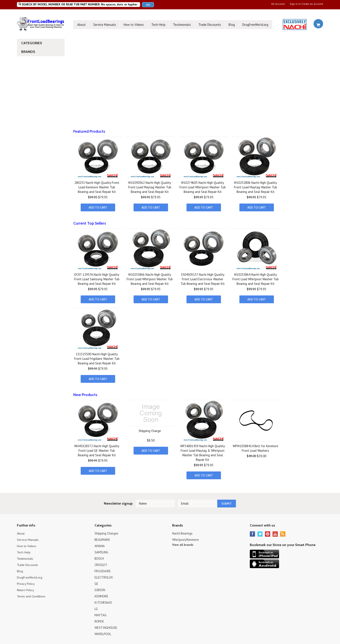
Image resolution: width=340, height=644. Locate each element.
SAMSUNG (101, 550)
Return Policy (26, 588)
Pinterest (268, 532)
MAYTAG (101, 613)
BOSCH (99, 557)
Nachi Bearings (182, 531)
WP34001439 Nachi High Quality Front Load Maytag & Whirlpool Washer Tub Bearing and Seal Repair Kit (203, 452)
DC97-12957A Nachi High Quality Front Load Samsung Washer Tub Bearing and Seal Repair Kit (97, 279)
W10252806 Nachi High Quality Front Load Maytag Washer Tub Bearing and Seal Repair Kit (256, 187)
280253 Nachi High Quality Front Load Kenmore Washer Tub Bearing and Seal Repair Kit (97, 187)
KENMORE (101, 594)
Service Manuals (105, 25)
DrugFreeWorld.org (255, 25)
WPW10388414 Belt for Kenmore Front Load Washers (255, 447)
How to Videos (134, 25)
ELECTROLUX (104, 575)
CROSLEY (101, 563)
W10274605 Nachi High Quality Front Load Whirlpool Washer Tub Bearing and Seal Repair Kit (203, 187)
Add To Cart (98, 207)
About (81, 25)
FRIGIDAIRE (103, 569)
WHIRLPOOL (103, 632)
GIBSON (100, 588)
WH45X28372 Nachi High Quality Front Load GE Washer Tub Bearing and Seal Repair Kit (97, 449)
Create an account (312, 4)
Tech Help (158, 25)
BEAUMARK (102, 538)
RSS (283, 532)
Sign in (294, 4)
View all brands (183, 543)
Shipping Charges (106, 531)
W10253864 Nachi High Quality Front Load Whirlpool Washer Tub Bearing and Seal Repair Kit (256, 279)
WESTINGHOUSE (106, 626)
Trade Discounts (210, 25)
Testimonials (182, 25)
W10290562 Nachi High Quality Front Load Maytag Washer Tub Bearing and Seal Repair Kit (150, 187)
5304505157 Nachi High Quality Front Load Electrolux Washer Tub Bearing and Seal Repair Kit (203, 279)
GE (96, 582)
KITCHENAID (103, 601)
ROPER (99, 619)
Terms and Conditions (32, 594)
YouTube (275, 532)
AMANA (100, 544)
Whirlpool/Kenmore (186, 538)
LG (96, 607)
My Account (278, 4)
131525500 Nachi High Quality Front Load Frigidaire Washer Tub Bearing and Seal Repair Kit (97, 358)
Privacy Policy (26, 582)
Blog (232, 25)
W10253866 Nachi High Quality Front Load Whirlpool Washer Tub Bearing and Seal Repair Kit (150, 279)
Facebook (253, 532)
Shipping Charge (150, 430)
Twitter (260, 532)
